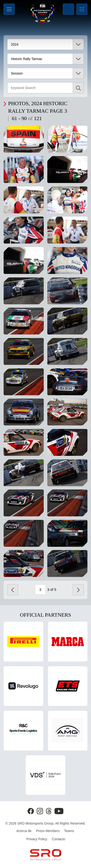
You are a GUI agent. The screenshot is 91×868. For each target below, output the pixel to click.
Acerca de (24, 831)
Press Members (48, 831)
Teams (69, 831)
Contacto (59, 839)
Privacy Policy (37, 839)
